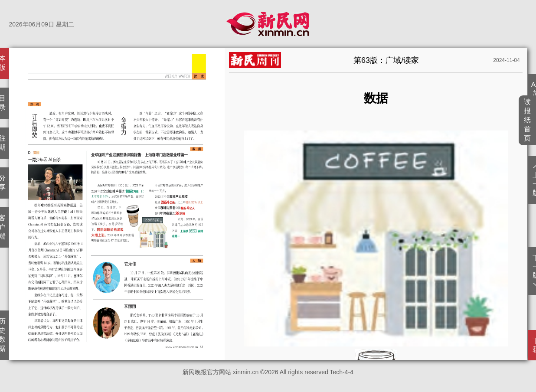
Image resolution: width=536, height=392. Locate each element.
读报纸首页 (528, 120)
